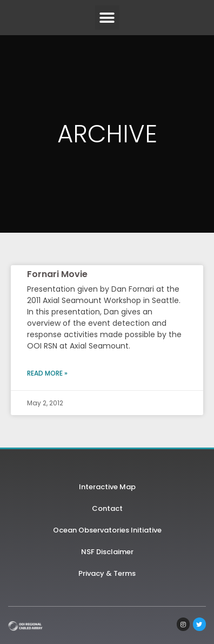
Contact (107, 508)
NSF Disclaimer (107, 552)
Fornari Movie (57, 274)
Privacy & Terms (107, 573)
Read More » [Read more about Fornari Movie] (47, 373)
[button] (107, 18)
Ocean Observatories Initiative (107, 530)
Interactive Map (107, 487)
